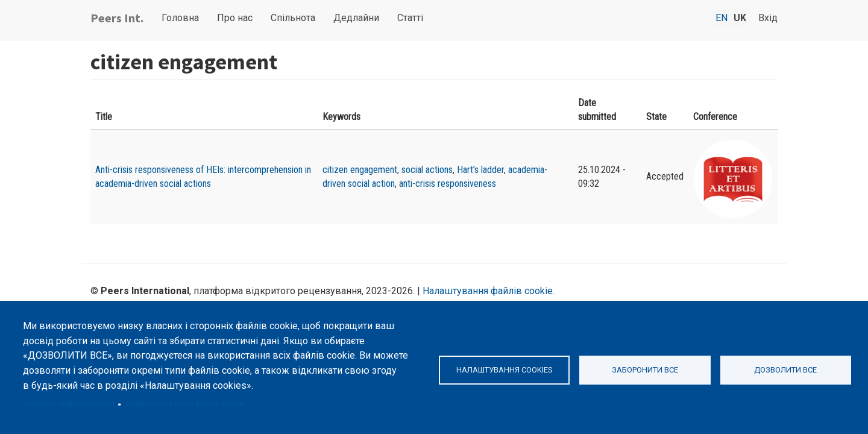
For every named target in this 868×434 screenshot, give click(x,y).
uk (740, 18)
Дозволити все (785, 370)
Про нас (235, 18)
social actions (427, 170)
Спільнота (293, 18)
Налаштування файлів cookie (488, 291)
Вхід (768, 18)
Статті (410, 18)
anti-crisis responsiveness (448, 184)
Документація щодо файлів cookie (184, 404)
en (722, 18)
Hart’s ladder (480, 170)
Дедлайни (356, 18)
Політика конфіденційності (69, 404)
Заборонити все (645, 370)
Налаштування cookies (505, 370)
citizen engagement (360, 170)
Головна (180, 18)
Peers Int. (117, 18)
